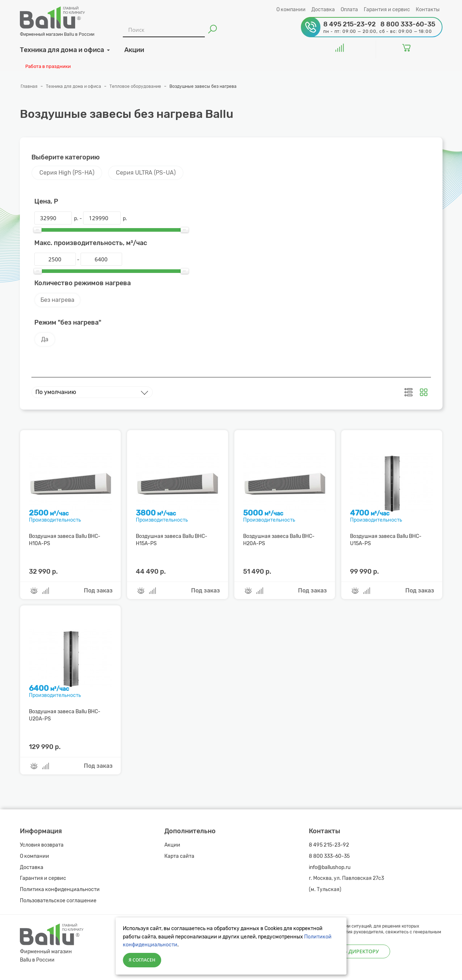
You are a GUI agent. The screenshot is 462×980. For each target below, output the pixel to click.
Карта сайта (179, 856)
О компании (291, 10)
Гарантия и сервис (387, 10)
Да (45, 339)
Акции (172, 845)
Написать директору (349, 951)
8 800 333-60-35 (329, 856)
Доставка (323, 10)
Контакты (428, 10)
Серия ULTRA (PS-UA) (146, 173)
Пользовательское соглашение (58, 901)
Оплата (349, 10)
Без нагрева (57, 300)
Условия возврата (42, 845)
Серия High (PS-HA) (67, 173)
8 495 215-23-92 (329, 845)
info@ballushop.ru (330, 867)
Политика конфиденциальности (60, 889)
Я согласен (142, 960)
